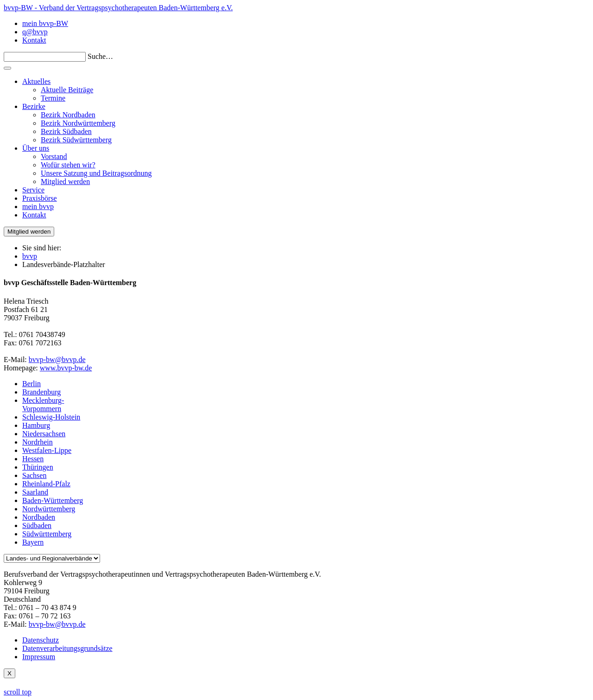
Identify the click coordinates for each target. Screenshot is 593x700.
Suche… (100, 56)
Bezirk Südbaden (66, 131)
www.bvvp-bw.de (66, 368)
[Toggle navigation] (7, 68)
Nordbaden (39, 517)
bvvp (30, 256)
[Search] (45, 57)
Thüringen (38, 467)
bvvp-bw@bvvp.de (57, 360)
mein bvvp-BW (45, 23)
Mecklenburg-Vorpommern (43, 404)
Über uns (36, 148)
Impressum (39, 657)
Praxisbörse (40, 198)
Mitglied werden (65, 181)
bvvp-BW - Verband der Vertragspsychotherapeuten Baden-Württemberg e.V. (118, 8)
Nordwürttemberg (49, 509)
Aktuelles (36, 81)
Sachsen (34, 475)
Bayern (33, 542)
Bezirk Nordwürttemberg (78, 123)
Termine (53, 98)
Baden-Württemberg (53, 500)
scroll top (18, 692)
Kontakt (34, 40)
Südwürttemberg (47, 534)
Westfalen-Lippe (47, 450)
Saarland (35, 492)
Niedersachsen (44, 434)
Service (33, 190)
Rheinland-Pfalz (46, 484)
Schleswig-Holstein (51, 417)
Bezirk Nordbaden (68, 115)
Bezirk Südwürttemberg (76, 140)
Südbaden (37, 525)
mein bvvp (38, 207)
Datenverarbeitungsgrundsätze (67, 648)
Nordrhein (38, 442)
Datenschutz (41, 640)
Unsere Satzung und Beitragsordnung (96, 173)
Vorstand (54, 156)
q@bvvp (35, 32)
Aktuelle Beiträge (67, 90)
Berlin (32, 384)
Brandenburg (41, 392)
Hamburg (36, 425)
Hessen (33, 459)
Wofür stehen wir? (68, 165)
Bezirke (34, 106)
